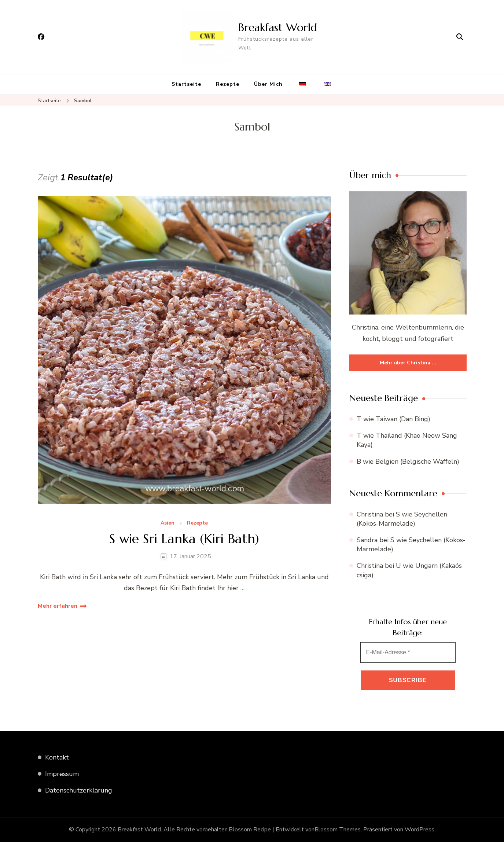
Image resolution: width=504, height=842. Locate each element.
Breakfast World (278, 27)
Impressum (62, 774)
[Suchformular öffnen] (460, 37)
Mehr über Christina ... (408, 363)
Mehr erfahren (58, 606)
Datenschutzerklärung (79, 790)
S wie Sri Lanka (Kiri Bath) (184, 539)
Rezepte (228, 84)
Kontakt (57, 757)
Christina (370, 514)
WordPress (420, 830)
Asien (168, 523)
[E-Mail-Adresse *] (408, 652)
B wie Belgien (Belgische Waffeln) (408, 462)
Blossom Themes (338, 830)
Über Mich (268, 84)
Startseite (186, 84)
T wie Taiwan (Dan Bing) (393, 419)
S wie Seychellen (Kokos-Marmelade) (402, 519)
